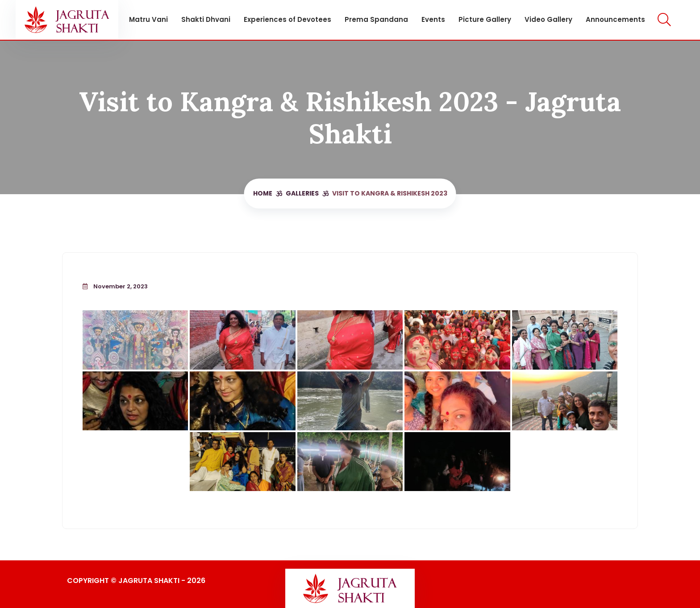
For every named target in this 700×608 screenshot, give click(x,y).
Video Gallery (548, 19)
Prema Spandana (376, 19)
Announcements (615, 19)
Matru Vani (148, 19)
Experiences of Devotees (287, 19)
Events (433, 19)
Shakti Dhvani (206, 19)
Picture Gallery (485, 19)
